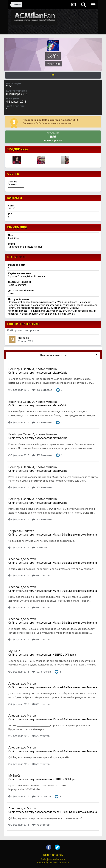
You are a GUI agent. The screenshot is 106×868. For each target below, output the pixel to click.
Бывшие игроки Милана (82, 535)
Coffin (12, 373)
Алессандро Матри (22, 559)
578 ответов (41, 575)
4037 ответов (42, 672)
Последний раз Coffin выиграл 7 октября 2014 (50, 120)
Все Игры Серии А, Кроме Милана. (33, 369)
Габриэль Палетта (21, 531)
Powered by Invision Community (53, 863)
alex (55, 373)
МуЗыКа (14, 651)
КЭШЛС (58, 655)
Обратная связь (53, 855)
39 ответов (40, 548)
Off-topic (70, 655)
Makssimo (23, 338)
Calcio (64, 373)
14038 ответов (42, 390)
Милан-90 (59, 535)
